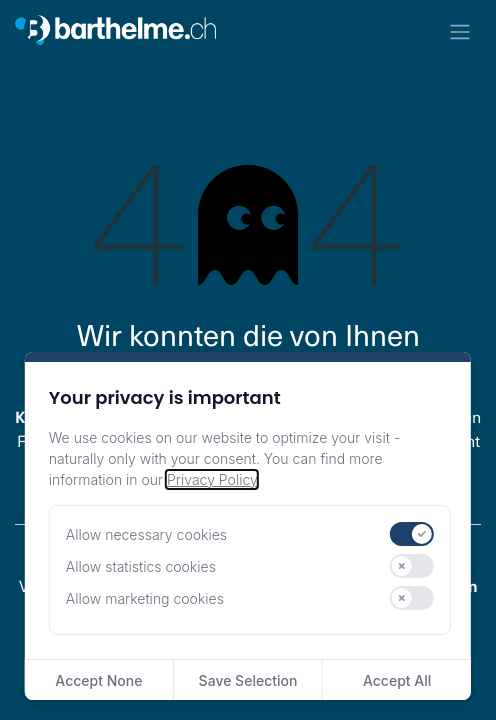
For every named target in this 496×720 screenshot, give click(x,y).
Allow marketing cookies (145, 598)
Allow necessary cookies (146, 534)
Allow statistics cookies (141, 566)
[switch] (412, 534)
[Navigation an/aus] (460, 30)
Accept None (98, 680)
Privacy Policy (212, 479)
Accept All (397, 680)
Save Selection (248, 680)
